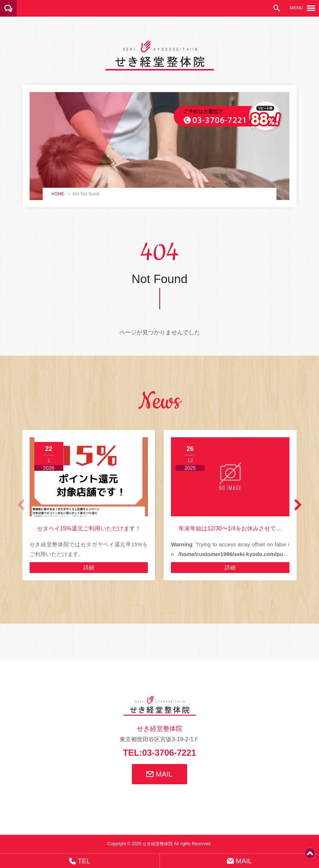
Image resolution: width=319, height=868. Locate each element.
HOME (58, 194)
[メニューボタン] (311, 8)
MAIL (159, 774)
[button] (298, 505)
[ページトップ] (310, 856)
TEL (80, 861)
